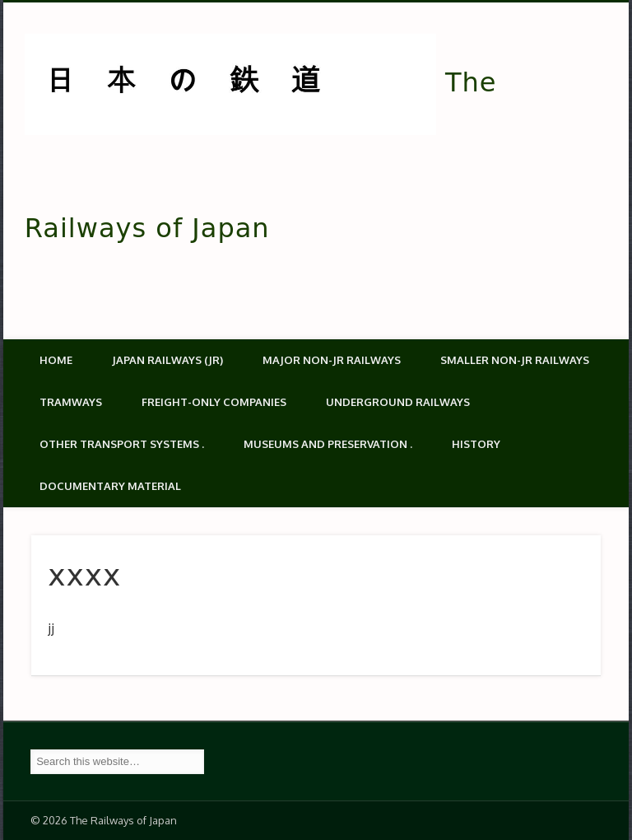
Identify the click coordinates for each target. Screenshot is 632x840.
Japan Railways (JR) (167, 360)
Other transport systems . (122, 444)
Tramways (71, 402)
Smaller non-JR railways (515, 360)
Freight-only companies (214, 402)
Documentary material (110, 486)
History (476, 444)
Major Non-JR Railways (332, 360)
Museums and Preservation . (328, 444)
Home (56, 360)
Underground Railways (398, 402)
